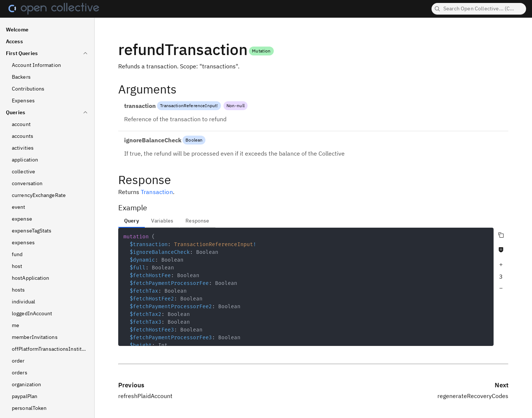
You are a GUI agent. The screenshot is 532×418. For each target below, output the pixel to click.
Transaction (157, 192)
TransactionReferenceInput (188, 106)
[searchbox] (479, 9)
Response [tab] (197, 221)
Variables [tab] (162, 221)
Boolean (194, 140)
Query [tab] (132, 221)
